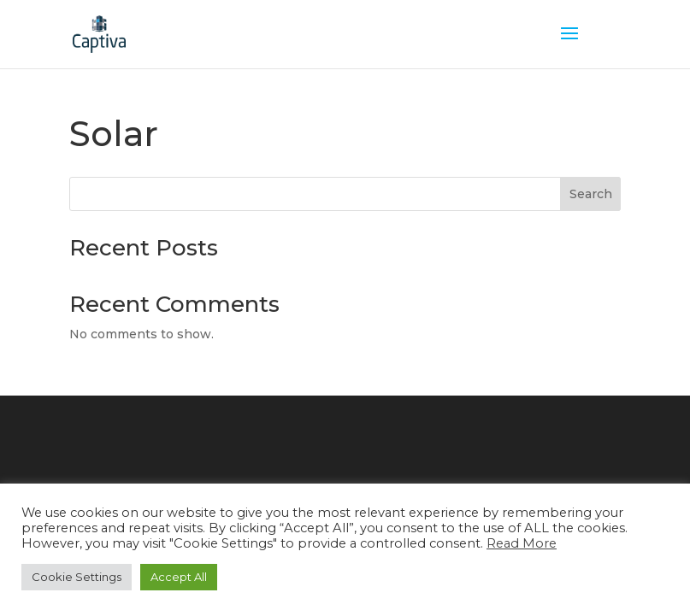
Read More (522, 543)
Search (591, 194)
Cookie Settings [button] (77, 577)
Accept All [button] (179, 577)
